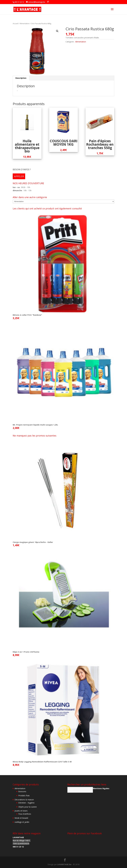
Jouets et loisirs (21, 811)
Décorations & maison (24, 800)
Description (21, 78)
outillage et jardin (22, 822)
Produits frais (24, 796)
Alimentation (25, 23)
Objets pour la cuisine (28, 807)
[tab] (21, 78)
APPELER (19, 176)
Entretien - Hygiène (26, 803)
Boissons (22, 791)
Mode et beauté (21, 818)
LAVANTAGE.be (64, 864)
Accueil (15, 23)
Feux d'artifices (25, 814)
